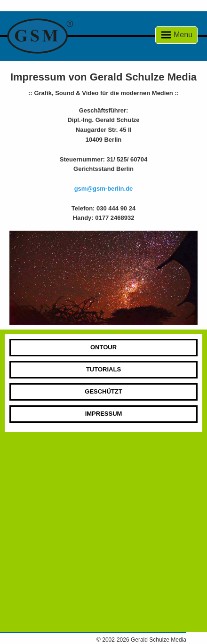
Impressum (104, 414)
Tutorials (103, 369)
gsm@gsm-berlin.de (104, 189)
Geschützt (103, 391)
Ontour (103, 347)
